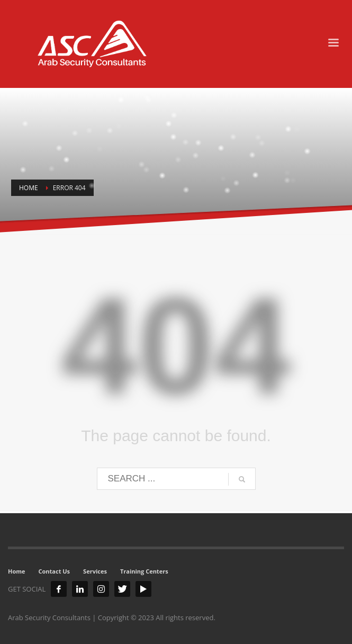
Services (95, 571)
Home (17, 571)
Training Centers (144, 571)
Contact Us (55, 571)
